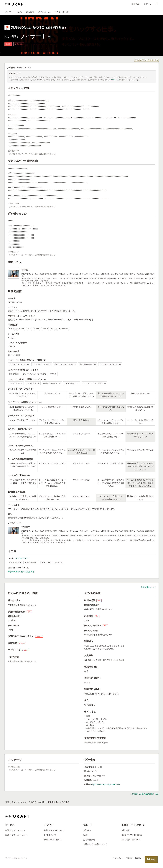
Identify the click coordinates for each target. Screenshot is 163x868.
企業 (20, 12)
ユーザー (9, 12)
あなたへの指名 (38, 802)
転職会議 (129, 858)
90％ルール (115, 80)
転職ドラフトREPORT (54, 830)
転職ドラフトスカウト (15, 830)
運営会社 (126, 830)
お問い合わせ (89, 840)
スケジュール (44, 12)
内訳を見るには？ (148, 587)
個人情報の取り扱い (131, 840)
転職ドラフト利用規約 (132, 835)
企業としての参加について (95, 844)
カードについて (22, 558)
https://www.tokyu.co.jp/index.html (106, 784)
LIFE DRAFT (50, 835)
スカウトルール (61, 12)
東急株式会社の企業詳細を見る (146, 60)
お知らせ (87, 830)
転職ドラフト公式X (53, 840)
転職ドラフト (11, 802)
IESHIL (138, 858)
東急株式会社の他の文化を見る (21, 572)
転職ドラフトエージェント (17, 835)
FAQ (85, 835)
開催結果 (30, 12)
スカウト (24, 802)
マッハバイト (118, 858)
